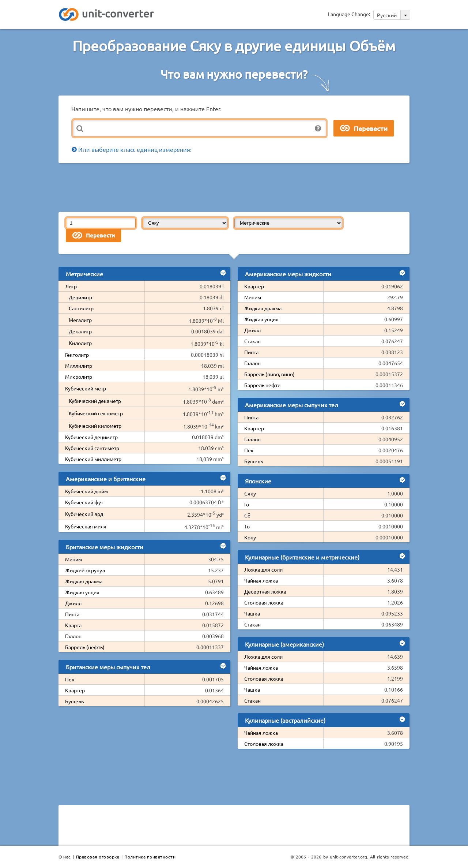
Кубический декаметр (95, 401)
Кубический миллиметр (93, 459)
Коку (250, 537)
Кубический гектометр (96, 413)
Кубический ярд (84, 514)
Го (247, 504)
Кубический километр (95, 426)
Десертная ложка (265, 591)
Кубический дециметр (91, 437)
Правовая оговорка (98, 857)
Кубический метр (86, 388)
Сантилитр (81, 308)
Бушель (74, 701)
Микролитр (79, 377)
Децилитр (80, 297)
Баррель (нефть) (85, 647)
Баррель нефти (262, 385)
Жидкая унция (82, 592)
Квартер (75, 690)
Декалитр (80, 331)
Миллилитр (79, 366)
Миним (73, 559)
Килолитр (80, 343)
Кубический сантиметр (92, 448)
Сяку (250, 493)
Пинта (72, 614)
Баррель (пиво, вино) (269, 374)
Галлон (73, 636)
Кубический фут (84, 502)
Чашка (252, 613)
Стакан (252, 341)
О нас (65, 857)
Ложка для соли (263, 569)
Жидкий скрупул (85, 570)
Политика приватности (150, 857)
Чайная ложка (261, 580)
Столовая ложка (264, 602)
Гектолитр (77, 355)
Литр (71, 286)
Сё (247, 515)
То (247, 526)
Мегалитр (80, 320)
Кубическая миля (86, 526)
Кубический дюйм (86, 491)
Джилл (73, 603)
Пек (70, 679)
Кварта (73, 625)
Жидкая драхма (84, 581)
